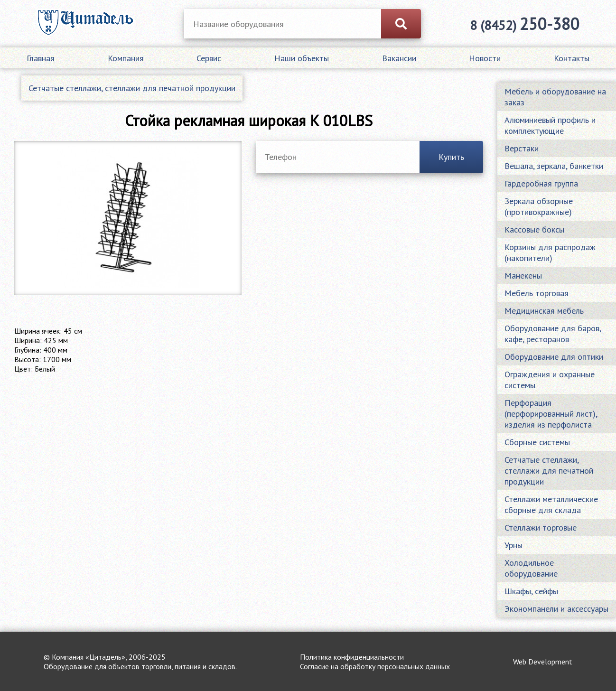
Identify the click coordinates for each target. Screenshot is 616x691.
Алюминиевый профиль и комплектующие (550, 125)
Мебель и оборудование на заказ (555, 97)
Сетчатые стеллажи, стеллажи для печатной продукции (132, 88)
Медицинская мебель (544, 311)
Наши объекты (302, 58)
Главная (41, 58)
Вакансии (399, 58)
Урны (513, 545)
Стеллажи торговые (541, 528)
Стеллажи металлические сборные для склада (551, 504)
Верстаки (522, 148)
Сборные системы (537, 442)
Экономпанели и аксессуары (556, 609)
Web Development (543, 662)
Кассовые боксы (534, 229)
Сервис (209, 58)
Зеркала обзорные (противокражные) (539, 206)
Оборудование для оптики (554, 357)
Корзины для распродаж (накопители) (550, 252)
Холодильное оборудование (531, 568)
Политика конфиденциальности (352, 657)
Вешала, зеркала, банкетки (554, 166)
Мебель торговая (537, 293)
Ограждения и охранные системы (550, 380)
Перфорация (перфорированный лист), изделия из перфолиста (551, 414)
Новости (485, 58)
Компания (126, 58)
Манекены (523, 275)
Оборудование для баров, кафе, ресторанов (553, 334)
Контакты (572, 58)
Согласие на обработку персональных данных (375, 666)
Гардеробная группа (541, 183)
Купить (451, 157)
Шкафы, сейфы (531, 591)
